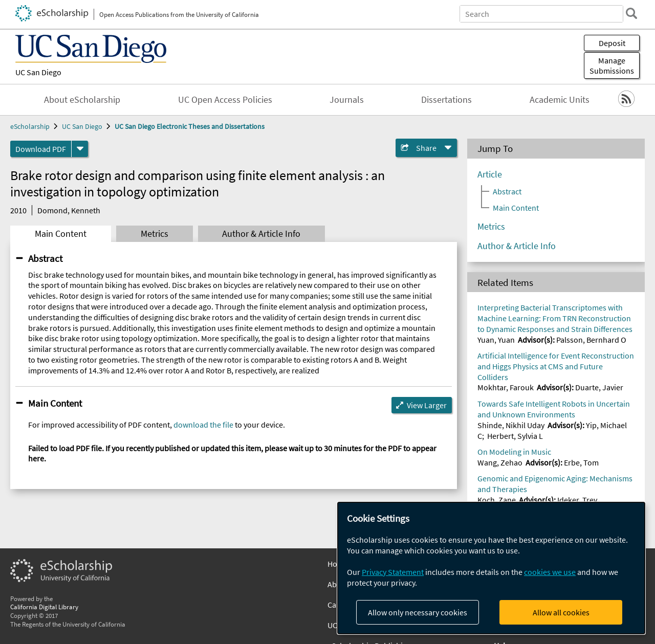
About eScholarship (82, 100)
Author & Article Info (261, 234)
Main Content (61, 234)
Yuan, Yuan (496, 340)
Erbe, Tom (581, 462)
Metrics (155, 234)
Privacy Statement (393, 572)
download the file (203, 425)
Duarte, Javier (599, 387)
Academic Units (560, 100)
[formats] (80, 149)
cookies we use (550, 572)
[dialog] (491, 568)
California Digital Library (44, 607)
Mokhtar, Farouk (506, 387)
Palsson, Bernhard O (591, 340)
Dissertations (446, 100)
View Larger (427, 405)
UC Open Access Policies (225, 100)
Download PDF (41, 149)
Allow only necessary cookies (418, 612)
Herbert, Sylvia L (515, 436)
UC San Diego (38, 72)
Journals (347, 100)
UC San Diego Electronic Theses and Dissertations (190, 126)
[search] (631, 13)
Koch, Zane (497, 500)
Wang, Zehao (500, 462)
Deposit (612, 43)
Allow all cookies (561, 612)
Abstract (45, 258)
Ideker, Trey (577, 500)
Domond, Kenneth (69, 210)
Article (490, 174)
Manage (612, 65)
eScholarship (30, 126)
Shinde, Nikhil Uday (511, 425)
